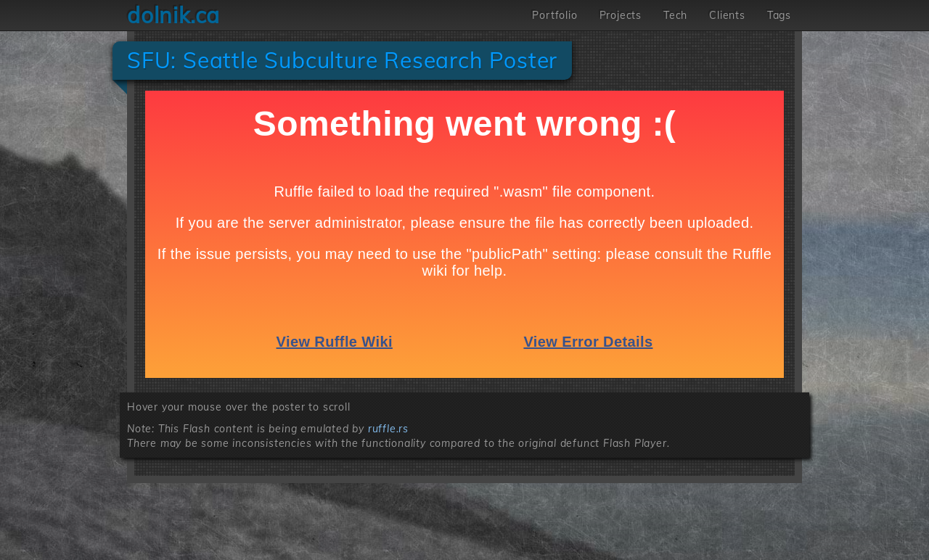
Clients (727, 15)
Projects (621, 15)
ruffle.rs (388, 429)
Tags (779, 15)
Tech (675, 15)
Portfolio (554, 15)
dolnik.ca (173, 15)
